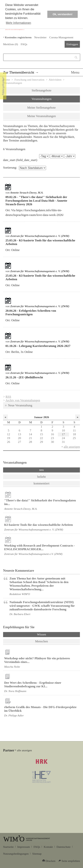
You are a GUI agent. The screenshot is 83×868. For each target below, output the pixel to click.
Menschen (41, 641)
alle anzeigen (72, 447)
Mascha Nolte (12, 667)
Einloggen (72, 44)
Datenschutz (64, 847)
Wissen (51, 634)
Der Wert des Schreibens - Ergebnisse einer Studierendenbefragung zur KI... (33, 685)
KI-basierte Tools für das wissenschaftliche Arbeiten (38, 525)
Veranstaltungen (41, 99)
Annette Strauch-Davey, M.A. (27, 193)
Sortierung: (10, 168)
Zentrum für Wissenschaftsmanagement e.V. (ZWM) (33, 554)
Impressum (24, 847)
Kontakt (48, 847)
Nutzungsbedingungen (16, 854)
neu (42, 470)
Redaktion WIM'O (20, 594)
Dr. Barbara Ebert (20, 614)
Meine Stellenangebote (41, 108)
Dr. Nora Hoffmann (15, 691)
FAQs (24, 44)
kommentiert (42, 483)
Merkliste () (11, 44)
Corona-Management (61, 37)
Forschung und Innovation (29, 80)
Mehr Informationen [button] (18, 23)
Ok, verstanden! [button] (63, 14)
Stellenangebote (42, 90)
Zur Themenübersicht (19, 72)
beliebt (41, 477)
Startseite (8, 847)
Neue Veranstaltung (20, 405)
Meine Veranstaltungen (42, 116)
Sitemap (37, 854)
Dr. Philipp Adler (14, 715)
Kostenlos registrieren (18, 37)
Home (7, 80)
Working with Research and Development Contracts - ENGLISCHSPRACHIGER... (40, 547)
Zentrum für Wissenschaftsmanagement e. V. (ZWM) (40, 236)
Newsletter (40, 37)
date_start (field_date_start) (20, 160)
